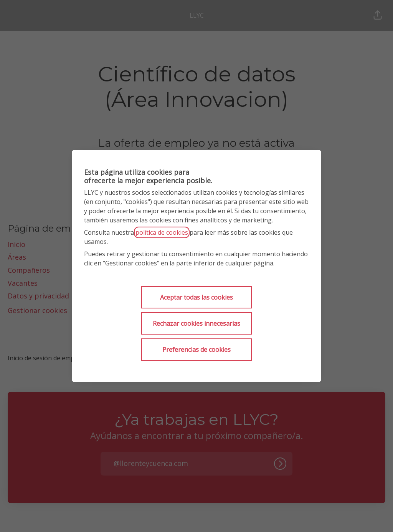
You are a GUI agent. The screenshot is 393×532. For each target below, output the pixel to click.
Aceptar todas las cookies (196, 297)
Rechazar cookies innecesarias (196, 323)
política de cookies (162, 232)
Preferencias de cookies (196, 350)
